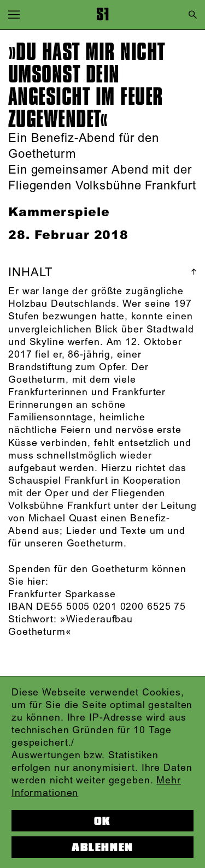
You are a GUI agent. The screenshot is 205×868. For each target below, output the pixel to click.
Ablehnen (102, 847)
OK (102, 821)
